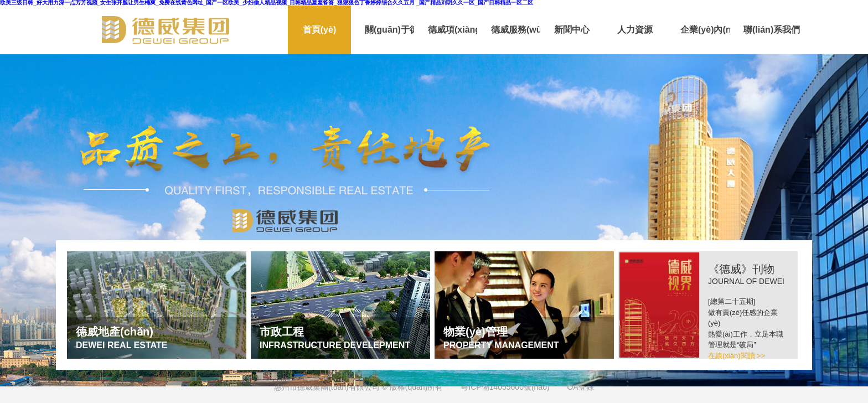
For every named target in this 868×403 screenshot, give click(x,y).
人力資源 (635, 30)
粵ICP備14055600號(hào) (505, 387)
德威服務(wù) (516, 30)
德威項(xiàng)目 (453, 30)
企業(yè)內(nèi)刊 (705, 30)
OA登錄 (581, 387)
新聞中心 (572, 30)
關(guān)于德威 (389, 30)
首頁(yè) (319, 30)
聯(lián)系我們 (768, 30)
